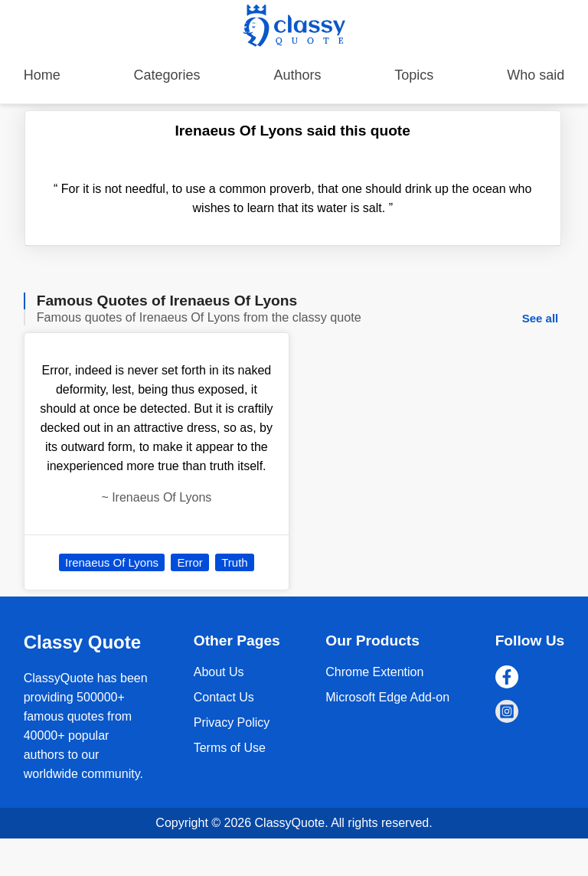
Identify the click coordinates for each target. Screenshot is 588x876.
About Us (219, 672)
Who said (536, 75)
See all (541, 318)
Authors (297, 75)
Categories (167, 75)
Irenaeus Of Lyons (112, 562)
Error (189, 562)
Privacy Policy (232, 722)
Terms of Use (230, 748)
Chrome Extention (374, 672)
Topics (414, 75)
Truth (234, 562)
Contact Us (224, 697)
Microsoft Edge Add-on (387, 697)
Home (42, 75)
